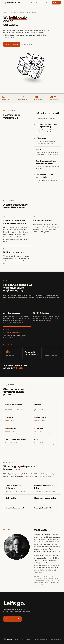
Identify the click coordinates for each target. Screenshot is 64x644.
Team (48, 3)
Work (32, 3)
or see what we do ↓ (29, 44)
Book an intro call (12, 44)
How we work (40, 3)
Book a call (56, 3)
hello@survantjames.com (40, 639)
